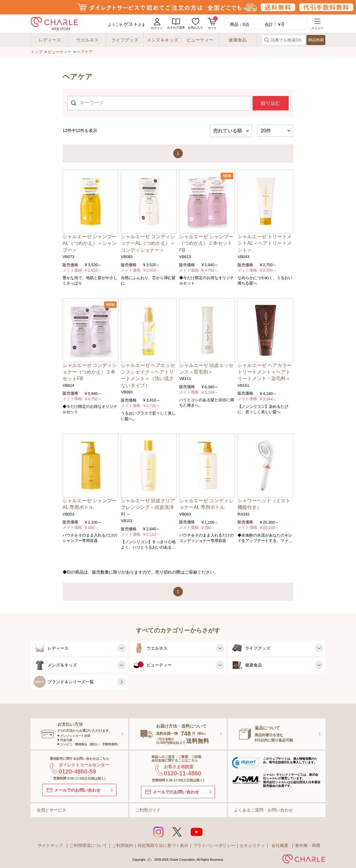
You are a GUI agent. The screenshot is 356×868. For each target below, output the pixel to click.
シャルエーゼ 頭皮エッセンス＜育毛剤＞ (206, 369)
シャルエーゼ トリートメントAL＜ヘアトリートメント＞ (265, 243)
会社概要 (280, 845)
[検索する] (267, 40)
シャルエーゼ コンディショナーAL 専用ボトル (206, 504)
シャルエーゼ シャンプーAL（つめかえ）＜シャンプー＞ (90, 243)
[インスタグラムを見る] (158, 832)
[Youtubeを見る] (197, 832)
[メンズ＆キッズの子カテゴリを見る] (121, 665)
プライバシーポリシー (214, 845)
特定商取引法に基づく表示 (163, 845)
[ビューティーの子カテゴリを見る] (219, 665)
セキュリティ (252, 845)
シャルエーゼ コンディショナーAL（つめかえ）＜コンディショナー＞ (148, 243)
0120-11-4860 (183, 773)
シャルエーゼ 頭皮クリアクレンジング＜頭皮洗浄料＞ (148, 507)
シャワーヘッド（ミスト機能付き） (264, 504)
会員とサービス (51, 810)
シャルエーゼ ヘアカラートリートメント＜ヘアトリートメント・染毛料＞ (265, 372)
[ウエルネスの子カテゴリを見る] (219, 648)
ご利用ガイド (148, 810)
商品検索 (316, 40)
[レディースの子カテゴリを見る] (121, 648)
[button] (246, 764)
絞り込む (271, 103)
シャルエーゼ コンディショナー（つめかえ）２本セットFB (90, 372)
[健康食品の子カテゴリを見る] (318, 665)
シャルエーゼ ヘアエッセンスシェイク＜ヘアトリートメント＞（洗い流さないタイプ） (148, 375)
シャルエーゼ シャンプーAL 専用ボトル (90, 504)
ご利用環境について (88, 845)
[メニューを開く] (317, 24)
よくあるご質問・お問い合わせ (263, 810)
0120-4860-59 (77, 771)
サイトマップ (50, 845)
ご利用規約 (123, 845)
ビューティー (60, 52)
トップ (37, 52)
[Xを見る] (177, 832)
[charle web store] (54, 24)
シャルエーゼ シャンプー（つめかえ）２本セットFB (206, 243)
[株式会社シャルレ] (304, 860)
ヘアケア (85, 52)
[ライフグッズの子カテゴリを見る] (318, 648)
